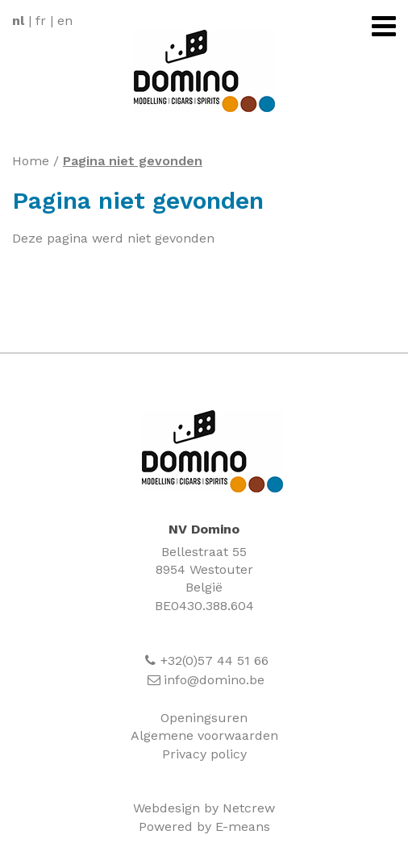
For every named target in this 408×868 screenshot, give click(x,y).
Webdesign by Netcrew (204, 808)
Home (31, 161)
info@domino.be (214, 680)
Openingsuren (204, 718)
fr (41, 21)
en (65, 21)
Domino (212, 451)
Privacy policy (204, 754)
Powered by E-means (204, 826)
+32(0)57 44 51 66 (214, 660)
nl (18, 21)
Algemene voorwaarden (204, 735)
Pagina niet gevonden (133, 161)
